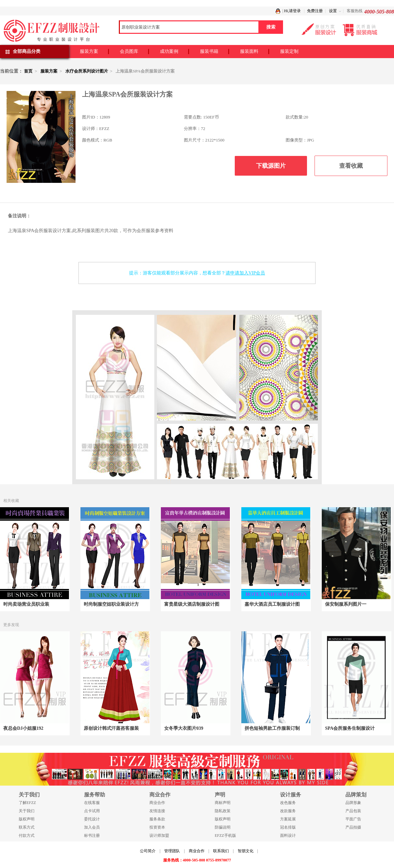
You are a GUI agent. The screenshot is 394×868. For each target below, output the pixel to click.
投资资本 (157, 827)
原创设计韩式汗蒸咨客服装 (111, 728)
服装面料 (249, 51)
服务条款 (157, 819)
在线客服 (92, 803)
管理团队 (172, 851)
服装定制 (289, 51)
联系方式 (27, 827)
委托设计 (92, 819)
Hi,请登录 (292, 11)
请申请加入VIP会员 (245, 273)
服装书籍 (209, 51)
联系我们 (221, 851)
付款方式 (27, 835)
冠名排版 (288, 827)
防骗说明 (223, 827)
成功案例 (169, 51)
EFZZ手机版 (225, 835)
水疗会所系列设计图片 (87, 71)
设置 (333, 11)
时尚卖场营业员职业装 (26, 604)
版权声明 (27, 819)
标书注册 (92, 835)
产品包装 (353, 811)
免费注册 (315, 11)
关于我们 (27, 811)
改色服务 (288, 803)
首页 (28, 71)
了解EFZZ (27, 803)
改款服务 (288, 811)
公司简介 (148, 851)
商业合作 (157, 803)
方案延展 (288, 819)
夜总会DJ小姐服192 (23, 728)
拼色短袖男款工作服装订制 (272, 728)
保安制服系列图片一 (346, 604)
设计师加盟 (159, 835)
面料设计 (288, 835)
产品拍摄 (353, 827)
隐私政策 (223, 811)
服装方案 (89, 51)
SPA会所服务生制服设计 (350, 728)
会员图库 (129, 51)
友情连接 (157, 811)
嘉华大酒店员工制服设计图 (272, 604)
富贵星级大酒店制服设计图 (192, 604)
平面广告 (353, 819)
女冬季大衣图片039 (184, 728)
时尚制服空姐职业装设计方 (111, 604)
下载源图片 (271, 166)
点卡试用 (92, 811)
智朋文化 (246, 851)
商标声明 (223, 803)
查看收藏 (351, 166)
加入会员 (92, 827)
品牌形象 (353, 803)
